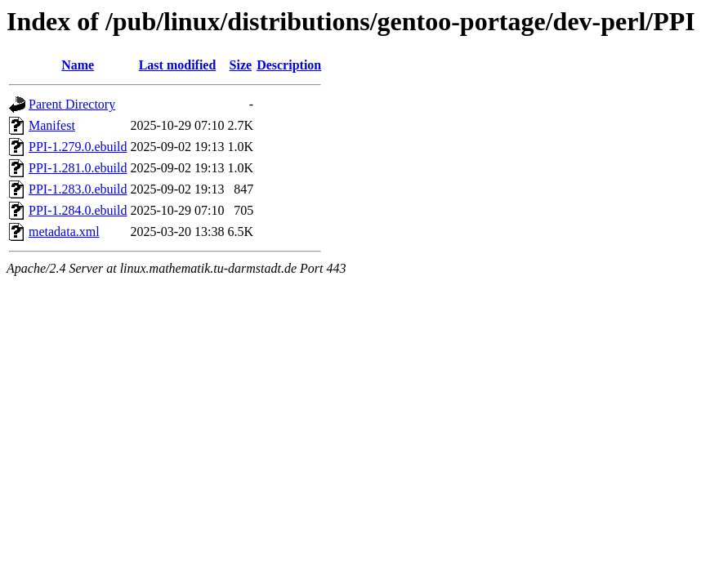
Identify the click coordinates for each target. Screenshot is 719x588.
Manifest (52, 125)
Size (241, 65)
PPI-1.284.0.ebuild (78, 210)
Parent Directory (72, 104)
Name (78, 65)
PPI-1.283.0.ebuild (78, 189)
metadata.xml (64, 232)
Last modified (178, 65)
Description (289, 65)
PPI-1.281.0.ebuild (78, 168)
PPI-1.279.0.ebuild (78, 147)
